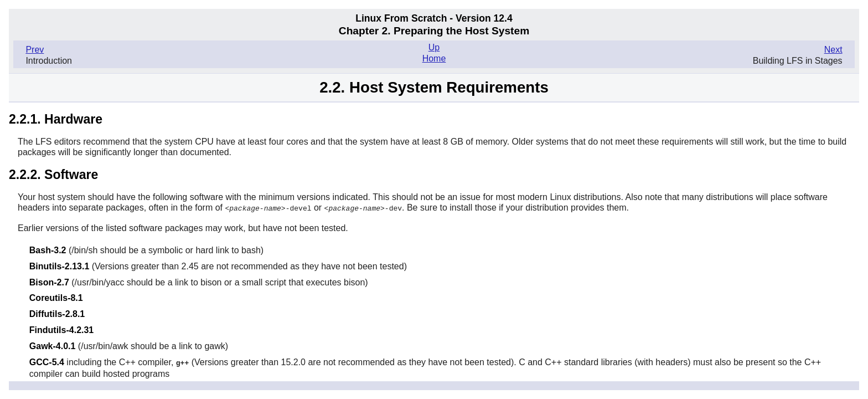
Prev (35, 50)
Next (833, 50)
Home (434, 58)
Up (434, 47)
